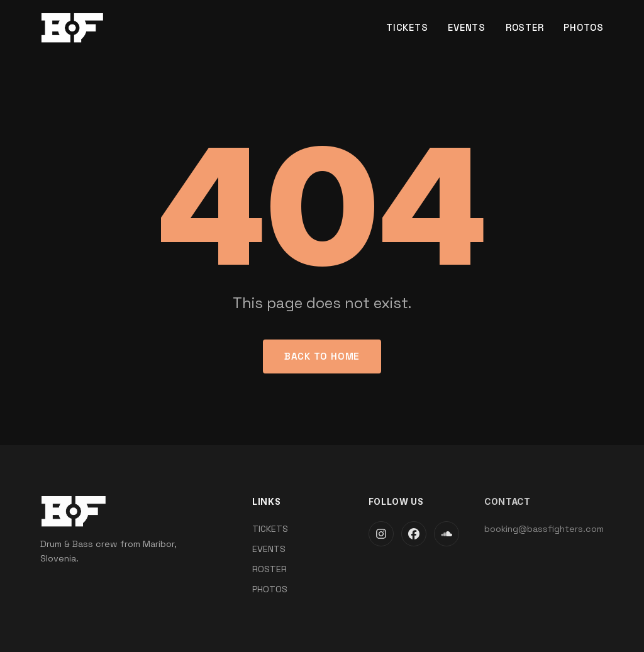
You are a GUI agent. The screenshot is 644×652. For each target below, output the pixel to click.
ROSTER (525, 27)
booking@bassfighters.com (544, 529)
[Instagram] (381, 534)
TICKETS (407, 27)
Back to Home (322, 356)
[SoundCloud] (447, 534)
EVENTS (467, 27)
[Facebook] (414, 534)
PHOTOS (584, 27)
